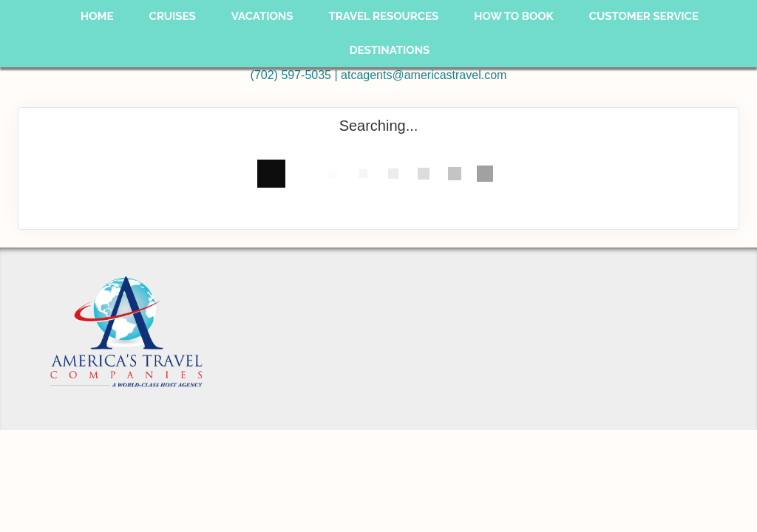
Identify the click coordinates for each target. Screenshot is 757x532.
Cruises (173, 16)
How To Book (513, 16)
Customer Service (644, 16)
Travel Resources (383, 16)
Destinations (390, 50)
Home (97, 16)
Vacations (262, 16)
